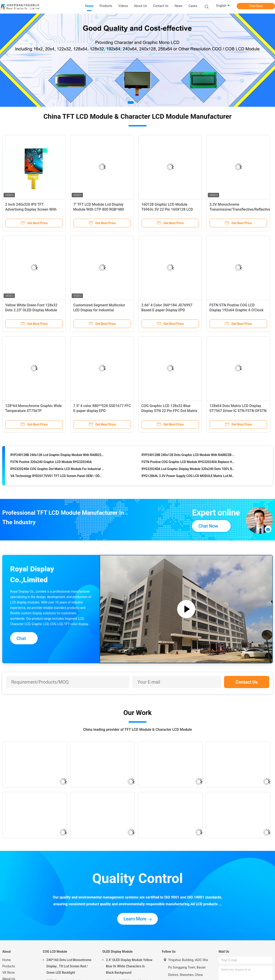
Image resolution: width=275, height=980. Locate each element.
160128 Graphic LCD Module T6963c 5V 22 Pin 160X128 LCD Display (167, 209)
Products (9, 966)
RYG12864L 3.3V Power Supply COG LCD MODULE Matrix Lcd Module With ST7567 (189, 477)
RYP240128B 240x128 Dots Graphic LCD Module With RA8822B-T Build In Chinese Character (189, 456)
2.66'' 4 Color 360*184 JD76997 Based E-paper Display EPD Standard (167, 310)
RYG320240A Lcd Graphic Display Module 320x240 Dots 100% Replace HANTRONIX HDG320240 (189, 470)
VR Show (9, 973)
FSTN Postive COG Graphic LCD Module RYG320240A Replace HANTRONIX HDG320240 (189, 463)
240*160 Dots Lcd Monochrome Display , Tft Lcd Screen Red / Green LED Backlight (69, 966)
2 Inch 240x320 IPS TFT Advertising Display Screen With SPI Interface (31, 209)
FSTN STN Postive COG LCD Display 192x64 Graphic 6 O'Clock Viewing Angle (236, 310)
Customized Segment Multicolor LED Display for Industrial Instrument (99, 310)
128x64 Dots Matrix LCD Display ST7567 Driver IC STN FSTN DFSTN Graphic (238, 411)
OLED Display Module (117, 952)
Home (7, 960)
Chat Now (256, 6)
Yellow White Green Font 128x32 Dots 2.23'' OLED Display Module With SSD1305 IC (31, 310)
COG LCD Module (55, 952)
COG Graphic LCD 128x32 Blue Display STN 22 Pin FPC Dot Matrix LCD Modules (169, 411)
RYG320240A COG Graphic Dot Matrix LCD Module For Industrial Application (57, 470)
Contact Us (247, 682)
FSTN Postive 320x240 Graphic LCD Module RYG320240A (51, 463)
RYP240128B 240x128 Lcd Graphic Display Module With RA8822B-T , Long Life (57, 456)
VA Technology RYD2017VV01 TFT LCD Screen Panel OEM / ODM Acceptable (57, 477)
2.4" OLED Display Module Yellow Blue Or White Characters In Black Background (129, 966)
